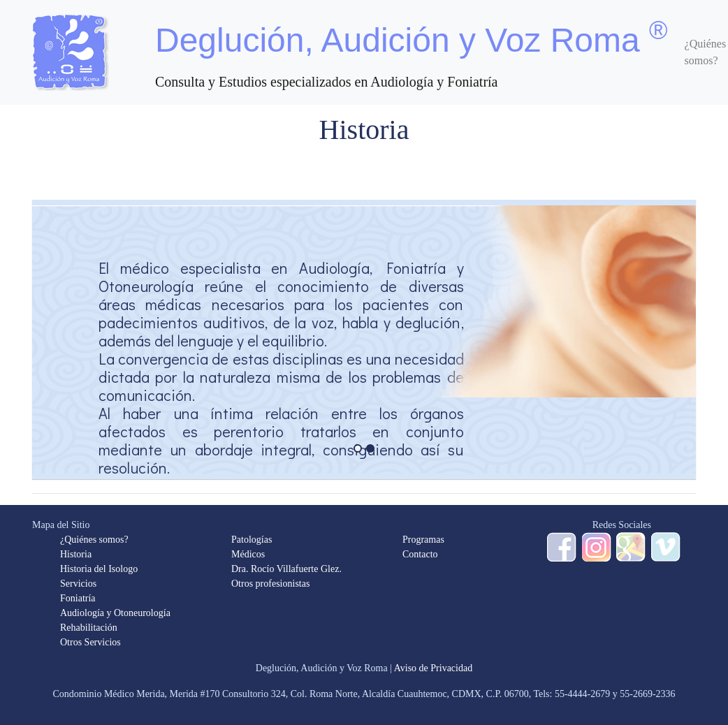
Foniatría (78, 598)
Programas (423, 540)
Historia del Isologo (99, 569)
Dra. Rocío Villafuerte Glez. (286, 569)
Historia (76, 554)
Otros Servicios (90, 642)
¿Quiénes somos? (94, 540)
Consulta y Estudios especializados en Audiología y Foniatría (326, 82)
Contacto (420, 554)
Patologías (252, 540)
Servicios (78, 584)
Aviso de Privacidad (434, 668)
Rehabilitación (89, 628)
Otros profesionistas (270, 584)
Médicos (248, 554)
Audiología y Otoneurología (115, 613)
